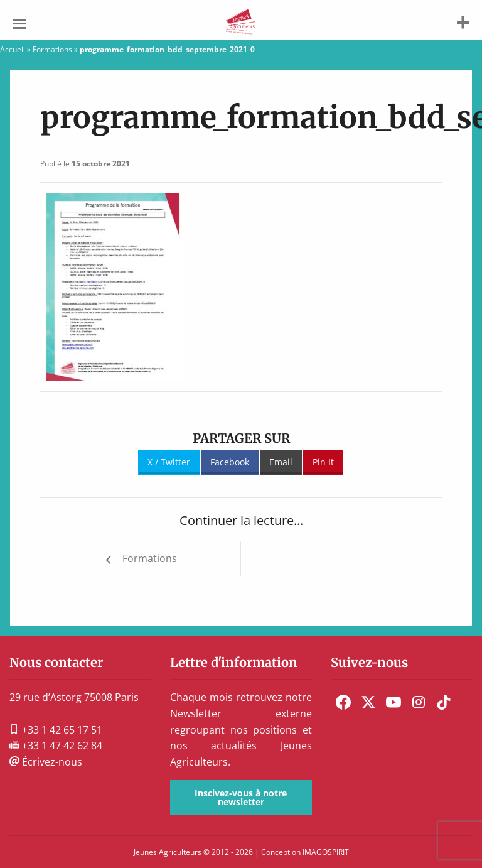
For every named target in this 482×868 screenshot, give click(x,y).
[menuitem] (343, 702)
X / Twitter (169, 462)
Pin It (323, 462)
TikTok (444, 702)
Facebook (230, 462)
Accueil (13, 49)
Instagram (419, 702)
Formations (52, 49)
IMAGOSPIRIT (326, 852)
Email (281, 462)
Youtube (394, 702)
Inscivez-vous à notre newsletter (241, 797)
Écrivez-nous (46, 762)
